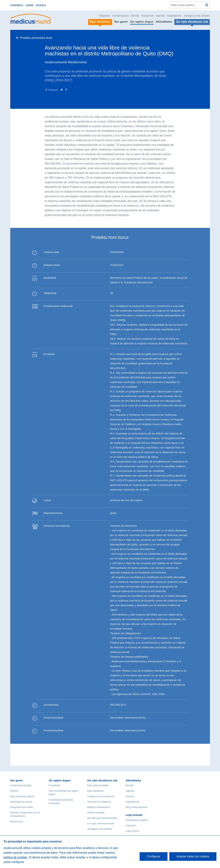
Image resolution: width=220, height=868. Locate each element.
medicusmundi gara (21, 785)
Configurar (154, 856)
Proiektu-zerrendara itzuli (36, 38)
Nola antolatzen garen (22, 796)
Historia (14, 791)
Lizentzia (131, 825)
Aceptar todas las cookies (193, 856)
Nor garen (121, 22)
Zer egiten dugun (142, 22)
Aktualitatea (164, 22)
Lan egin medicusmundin (101, 823)
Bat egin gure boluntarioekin (102, 818)
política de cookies (15, 857)
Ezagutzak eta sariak (22, 807)
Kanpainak (148, 16)
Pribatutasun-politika (137, 820)
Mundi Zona (17, 822)
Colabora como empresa (101, 796)
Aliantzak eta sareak (21, 802)
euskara (41, 5)
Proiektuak (55, 785)
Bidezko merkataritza (99, 807)
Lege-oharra (132, 831)
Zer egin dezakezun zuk (102, 780)
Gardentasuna (120, 16)
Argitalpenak (174, 16)
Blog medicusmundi (136, 807)
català (29, 5)
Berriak (135, 16)
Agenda (160, 16)
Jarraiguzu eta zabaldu (197, 16)
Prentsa (130, 796)
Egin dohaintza (95, 791)
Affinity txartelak (96, 813)
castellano (17, 5)
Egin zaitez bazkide (98, 785)
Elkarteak (105, 16)
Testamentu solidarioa (99, 802)
